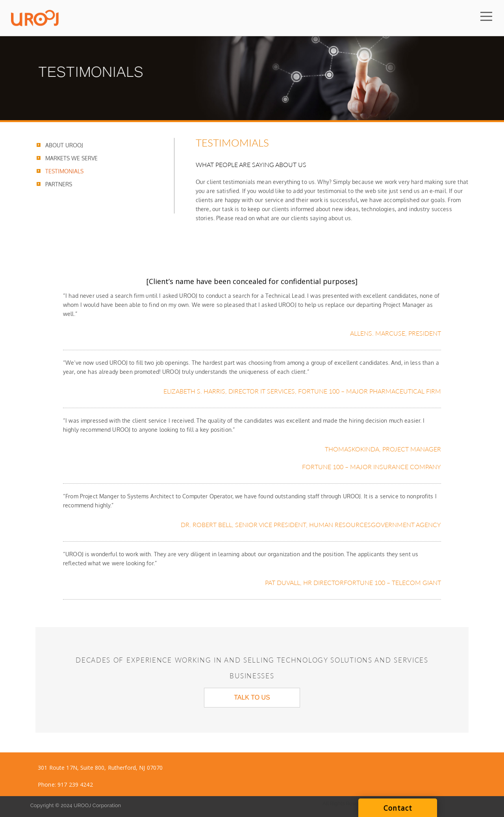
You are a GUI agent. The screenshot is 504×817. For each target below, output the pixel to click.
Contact (398, 808)
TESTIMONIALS (64, 171)
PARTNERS (59, 184)
